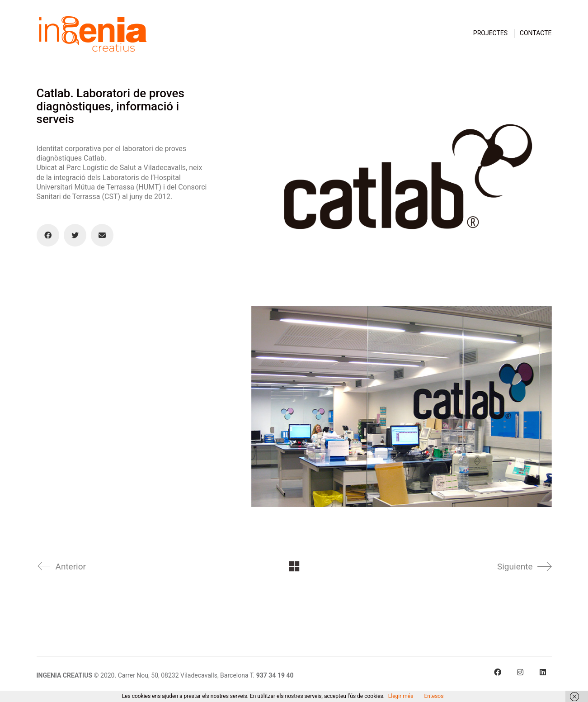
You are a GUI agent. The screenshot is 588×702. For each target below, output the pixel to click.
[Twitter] (75, 235)
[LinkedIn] (543, 672)
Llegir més (401, 696)
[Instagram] (520, 672)
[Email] (102, 235)
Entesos (434, 696)
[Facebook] (48, 235)
